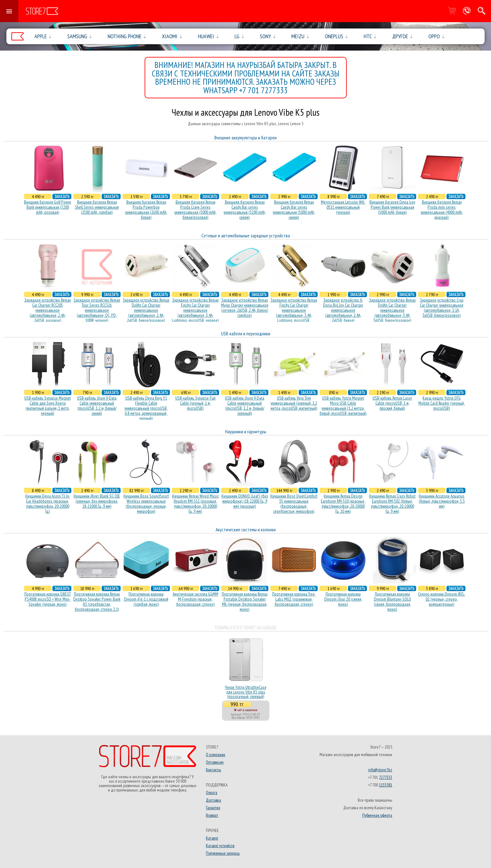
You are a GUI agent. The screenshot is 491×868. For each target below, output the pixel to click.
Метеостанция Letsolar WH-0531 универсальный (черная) (343, 207)
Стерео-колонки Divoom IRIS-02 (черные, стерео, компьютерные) (442, 599)
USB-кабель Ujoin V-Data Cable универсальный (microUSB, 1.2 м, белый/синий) (97, 406)
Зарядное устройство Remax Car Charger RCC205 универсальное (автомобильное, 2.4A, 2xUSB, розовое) (48, 310)
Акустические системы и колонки (246, 530)
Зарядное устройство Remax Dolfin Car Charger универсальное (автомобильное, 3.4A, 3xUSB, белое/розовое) (392, 310)
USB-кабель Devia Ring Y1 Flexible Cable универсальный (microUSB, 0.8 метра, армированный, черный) (146, 408)
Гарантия (213, 808)
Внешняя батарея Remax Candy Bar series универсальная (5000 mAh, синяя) (294, 210)
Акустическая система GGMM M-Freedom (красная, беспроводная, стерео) (195, 599)
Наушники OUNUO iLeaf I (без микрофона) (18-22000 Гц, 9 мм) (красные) (245, 501)
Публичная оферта (377, 815)
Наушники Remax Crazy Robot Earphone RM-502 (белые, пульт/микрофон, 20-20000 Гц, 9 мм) (392, 504)
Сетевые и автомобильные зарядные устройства (246, 236)
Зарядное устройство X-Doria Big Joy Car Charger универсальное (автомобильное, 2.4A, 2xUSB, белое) (343, 310)
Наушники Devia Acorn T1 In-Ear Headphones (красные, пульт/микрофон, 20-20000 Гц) (48, 504)
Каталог (212, 838)
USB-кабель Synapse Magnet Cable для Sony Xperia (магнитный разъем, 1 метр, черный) (48, 406)
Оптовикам (215, 762)
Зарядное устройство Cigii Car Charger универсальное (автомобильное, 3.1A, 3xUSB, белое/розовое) (442, 308)
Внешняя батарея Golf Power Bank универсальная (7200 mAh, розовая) (48, 207)
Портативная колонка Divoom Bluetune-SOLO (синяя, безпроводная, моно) (392, 602)
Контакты (213, 770)
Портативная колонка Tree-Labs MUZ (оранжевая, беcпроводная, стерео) (294, 599)
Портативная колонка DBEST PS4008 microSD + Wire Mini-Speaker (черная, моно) (48, 599)
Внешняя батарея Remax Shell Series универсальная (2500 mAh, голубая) (97, 207)
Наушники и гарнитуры (246, 432)
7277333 (386, 777)
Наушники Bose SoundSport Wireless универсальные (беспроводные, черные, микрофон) (146, 504)
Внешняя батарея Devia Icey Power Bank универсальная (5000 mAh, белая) (392, 207)
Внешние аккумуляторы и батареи (246, 138)
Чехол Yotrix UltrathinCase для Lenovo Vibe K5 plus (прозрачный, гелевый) (246, 692)
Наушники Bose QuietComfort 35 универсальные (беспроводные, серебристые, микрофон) (294, 504)
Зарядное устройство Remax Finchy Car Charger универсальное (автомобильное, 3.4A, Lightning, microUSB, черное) (195, 310)
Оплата (212, 792)
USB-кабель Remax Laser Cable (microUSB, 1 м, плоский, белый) (392, 403)
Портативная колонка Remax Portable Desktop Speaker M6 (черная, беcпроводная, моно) (245, 602)
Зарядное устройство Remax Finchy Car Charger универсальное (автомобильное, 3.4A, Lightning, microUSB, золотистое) (294, 313)
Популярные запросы (223, 853)
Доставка (213, 800)
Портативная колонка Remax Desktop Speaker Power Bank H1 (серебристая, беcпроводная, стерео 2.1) (97, 602)
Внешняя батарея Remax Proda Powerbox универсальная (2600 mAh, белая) (146, 210)
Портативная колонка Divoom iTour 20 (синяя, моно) (343, 599)
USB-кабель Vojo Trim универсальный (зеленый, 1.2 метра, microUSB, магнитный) (294, 403)
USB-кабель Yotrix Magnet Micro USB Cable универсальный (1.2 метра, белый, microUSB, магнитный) (343, 406)
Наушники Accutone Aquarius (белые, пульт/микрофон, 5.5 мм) (442, 501)
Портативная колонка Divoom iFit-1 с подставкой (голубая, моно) (146, 599)
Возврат (212, 815)
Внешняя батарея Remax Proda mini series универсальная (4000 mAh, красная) (442, 210)
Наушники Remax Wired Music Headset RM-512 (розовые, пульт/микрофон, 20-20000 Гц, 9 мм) (195, 504)
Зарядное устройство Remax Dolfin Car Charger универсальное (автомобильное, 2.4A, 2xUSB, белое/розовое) (146, 310)
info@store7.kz (380, 770)
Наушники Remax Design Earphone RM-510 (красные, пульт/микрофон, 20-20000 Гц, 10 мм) (343, 504)
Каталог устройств (220, 846)
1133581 (386, 785)
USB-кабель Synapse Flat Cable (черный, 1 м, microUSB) (195, 403)
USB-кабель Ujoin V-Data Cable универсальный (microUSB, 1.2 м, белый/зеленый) (245, 406)
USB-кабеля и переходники (246, 334)
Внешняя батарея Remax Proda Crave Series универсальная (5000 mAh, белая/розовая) (195, 210)
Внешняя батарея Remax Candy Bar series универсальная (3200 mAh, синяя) (245, 210)
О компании (216, 755)
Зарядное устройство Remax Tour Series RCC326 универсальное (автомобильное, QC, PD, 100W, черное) (97, 310)
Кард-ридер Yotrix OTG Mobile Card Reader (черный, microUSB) (442, 403)
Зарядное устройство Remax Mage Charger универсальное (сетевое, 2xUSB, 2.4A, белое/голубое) (245, 308)
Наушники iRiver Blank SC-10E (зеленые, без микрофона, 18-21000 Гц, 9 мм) (97, 501)
